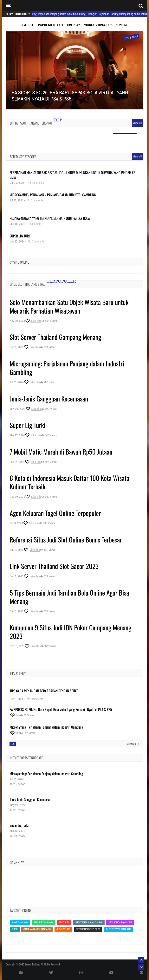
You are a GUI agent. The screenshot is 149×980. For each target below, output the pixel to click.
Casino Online (19, 262)
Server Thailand (32, 964)
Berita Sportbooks (23, 157)
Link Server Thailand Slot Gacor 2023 (54, 566)
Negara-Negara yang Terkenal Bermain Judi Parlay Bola (50, 218)
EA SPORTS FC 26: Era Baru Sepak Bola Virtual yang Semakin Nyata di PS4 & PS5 (61, 709)
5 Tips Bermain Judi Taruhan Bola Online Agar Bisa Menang (69, 597)
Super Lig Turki (20, 236)
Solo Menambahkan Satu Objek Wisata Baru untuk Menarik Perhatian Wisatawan (69, 306)
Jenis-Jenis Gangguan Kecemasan (49, 398)
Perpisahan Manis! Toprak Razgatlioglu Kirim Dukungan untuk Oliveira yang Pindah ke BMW (72, 175)
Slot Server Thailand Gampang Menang (55, 337)
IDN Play (74, 25)
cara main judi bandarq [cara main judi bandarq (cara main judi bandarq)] (37, 929)
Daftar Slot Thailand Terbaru (31, 123)
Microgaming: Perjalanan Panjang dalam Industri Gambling (53, 195)
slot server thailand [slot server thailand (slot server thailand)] (119, 929)
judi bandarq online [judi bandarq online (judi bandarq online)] (120, 922)
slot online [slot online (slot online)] (63, 929)
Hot (60, 25)
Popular (45, 25)
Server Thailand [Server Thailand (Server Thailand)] (43, 922)
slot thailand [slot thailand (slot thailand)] (20, 922)
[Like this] (33, 321)
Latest (28, 25)
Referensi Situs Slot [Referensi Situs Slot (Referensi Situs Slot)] (88, 929)
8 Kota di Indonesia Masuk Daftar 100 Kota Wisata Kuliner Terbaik (69, 482)
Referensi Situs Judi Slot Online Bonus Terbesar (66, 539)
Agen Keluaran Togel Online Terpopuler (55, 513)
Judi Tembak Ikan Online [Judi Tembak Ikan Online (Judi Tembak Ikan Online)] (89, 922)
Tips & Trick (18, 673)
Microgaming (94, 25)
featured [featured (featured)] (64, 922)
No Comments (36, 183)
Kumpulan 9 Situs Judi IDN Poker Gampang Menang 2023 (71, 632)
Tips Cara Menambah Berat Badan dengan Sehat (44, 691)
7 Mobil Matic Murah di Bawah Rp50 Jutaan (61, 452)
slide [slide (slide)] (15, 929)
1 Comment (35, 224)
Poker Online (117, 25)
